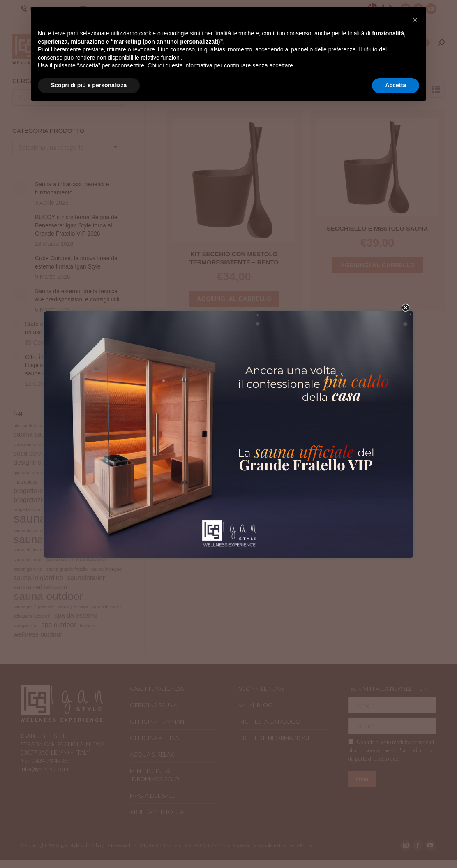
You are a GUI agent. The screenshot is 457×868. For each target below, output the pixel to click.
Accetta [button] (396, 85)
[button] (415, 20)
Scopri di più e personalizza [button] (89, 85)
